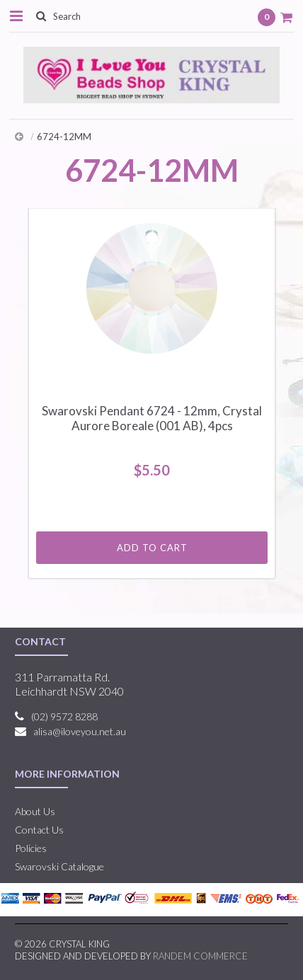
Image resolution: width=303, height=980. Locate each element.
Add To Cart (152, 548)
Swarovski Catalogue (59, 866)
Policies (31, 848)
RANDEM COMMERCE (200, 956)
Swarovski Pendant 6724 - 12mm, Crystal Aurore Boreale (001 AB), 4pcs (152, 418)
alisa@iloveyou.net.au (80, 731)
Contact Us (39, 830)
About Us (35, 811)
